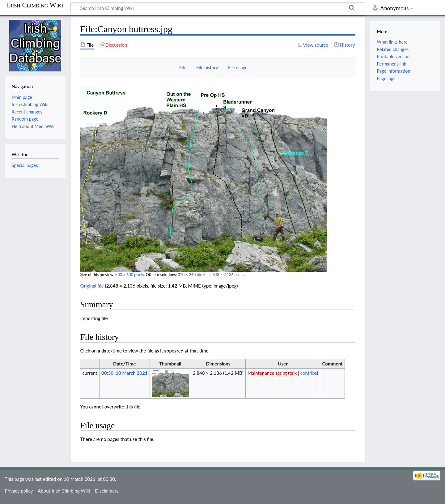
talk (293, 373)
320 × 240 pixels (192, 275)
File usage (238, 68)
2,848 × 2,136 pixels (227, 275)
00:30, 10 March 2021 (125, 373)
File (183, 68)
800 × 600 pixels (129, 275)
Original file (92, 286)
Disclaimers (107, 491)
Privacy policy (19, 491)
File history (207, 68)
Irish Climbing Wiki (35, 5)
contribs (309, 373)
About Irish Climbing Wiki (64, 491)
